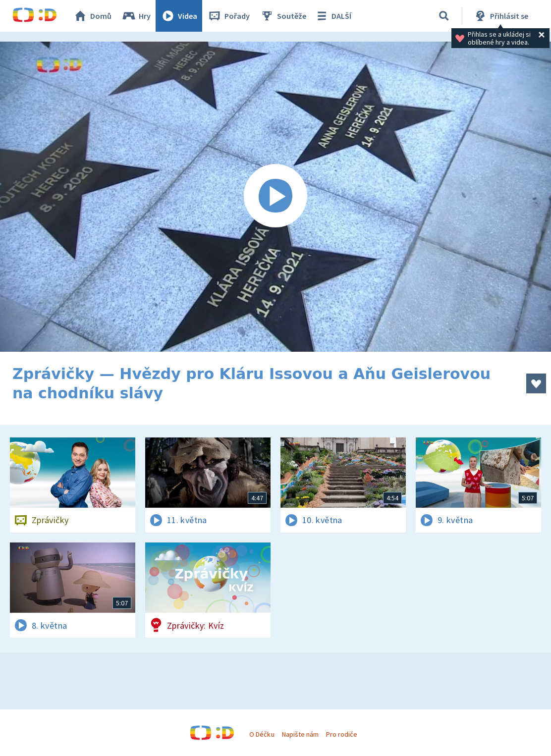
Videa (179, 16)
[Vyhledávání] (444, 16)
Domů (92, 16)
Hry (136, 16)
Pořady (228, 16)
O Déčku (262, 734)
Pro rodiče (342, 734)
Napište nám (300, 734)
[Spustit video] (275, 197)
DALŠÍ (333, 16)
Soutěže (283, 16)
